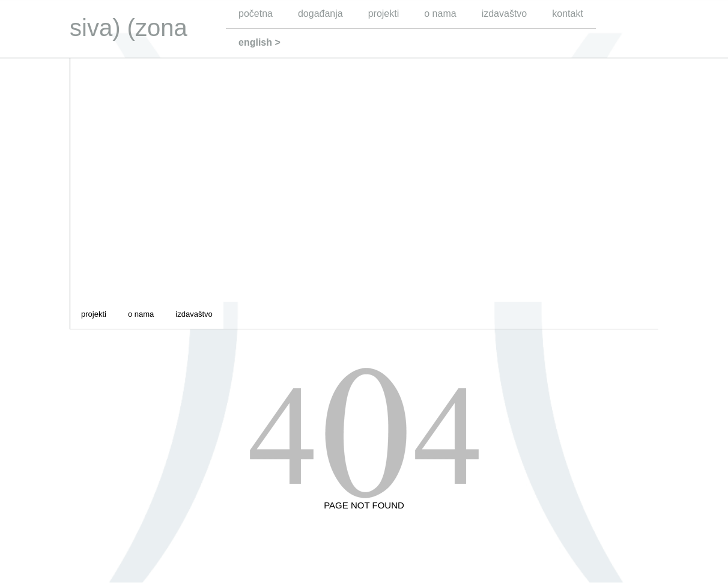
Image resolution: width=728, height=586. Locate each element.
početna (256, 14)
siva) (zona (129, 28)
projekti (384, 14)
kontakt (568, 14)
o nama (440, 14)
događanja (320, 14)
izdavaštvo (505, 14)
